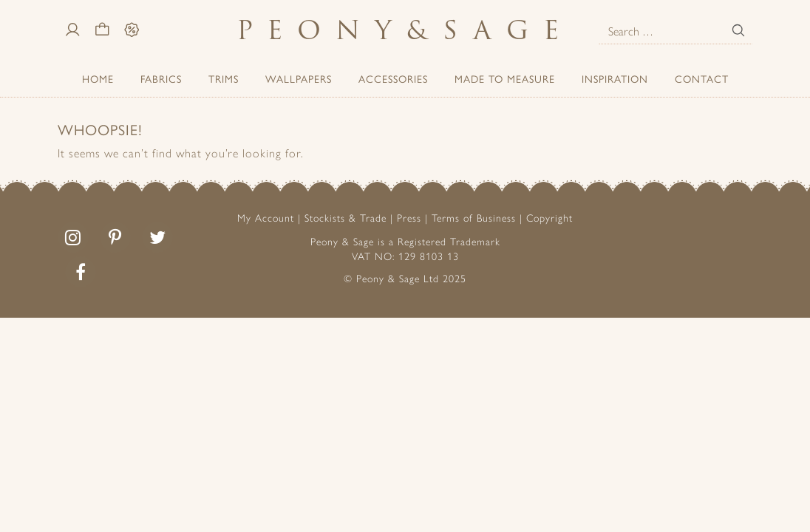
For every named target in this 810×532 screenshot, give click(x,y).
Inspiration (615, 78)
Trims (224, 78)
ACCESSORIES (393, 78)
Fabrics (161, 78)
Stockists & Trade (346, 217)
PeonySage (405, 30)
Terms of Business (474, 217)
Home (98, 78)
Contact (702, 78)
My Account (266, 217)
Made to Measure (505, 78)
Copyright (549, 217)
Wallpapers (299, 78)
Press (409, 217)
